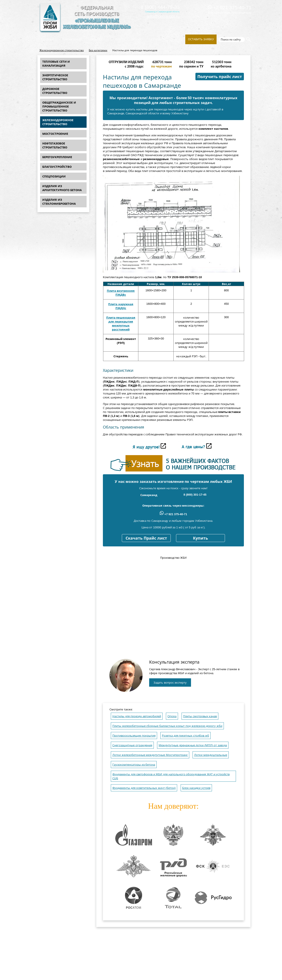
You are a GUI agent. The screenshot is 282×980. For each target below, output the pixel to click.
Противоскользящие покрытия (134, 736)
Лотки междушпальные (211, 755)
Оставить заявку (201, 39)
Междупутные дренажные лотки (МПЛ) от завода (193, 745)
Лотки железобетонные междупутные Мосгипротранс (150, 755)
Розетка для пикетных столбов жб (185, 736)
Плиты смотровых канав (200, 716)
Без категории (98, 50)
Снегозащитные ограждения (132, 745)
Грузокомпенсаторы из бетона (134, 765)
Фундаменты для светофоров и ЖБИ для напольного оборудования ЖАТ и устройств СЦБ (171, 776)
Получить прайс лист (220, 77)
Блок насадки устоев (196, 788)
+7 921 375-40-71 (230, 8)
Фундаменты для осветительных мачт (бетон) (144, 788)
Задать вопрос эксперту (170, 683)
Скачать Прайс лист (146, 538)
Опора (172, 716)
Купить (200, 538)
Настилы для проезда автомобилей (137, 716)
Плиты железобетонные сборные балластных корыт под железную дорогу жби (167, 726)
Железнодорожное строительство (62, 50)
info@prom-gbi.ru (163, 16)
